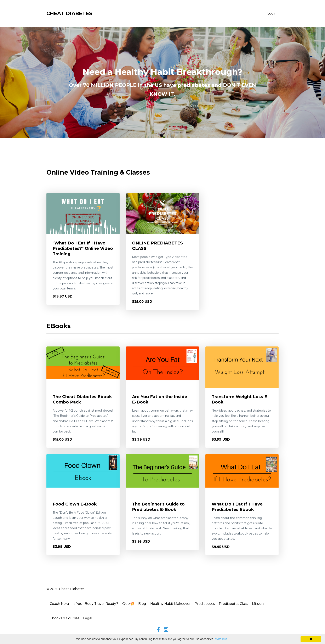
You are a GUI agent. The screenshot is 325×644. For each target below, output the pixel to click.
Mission (265, 604)
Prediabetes (210, 604)
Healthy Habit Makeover (175, 604)
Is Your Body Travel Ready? (97, 604)
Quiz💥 (131, 604)
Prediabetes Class (240, 604)
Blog (146, 604)
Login (272, 13)
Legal (90, 619)
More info (221, 639)
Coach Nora (60, 604)
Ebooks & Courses (65, 619)
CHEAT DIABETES (69, 13)
